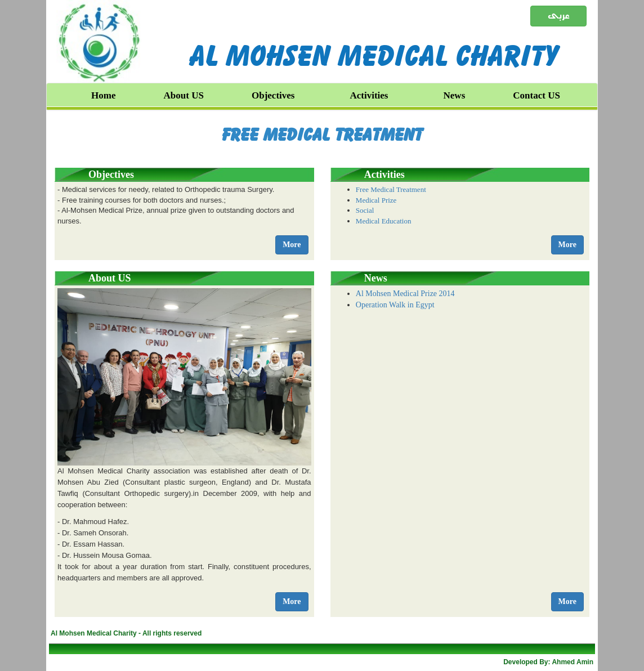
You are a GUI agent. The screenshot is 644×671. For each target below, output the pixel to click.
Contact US (536, 95)
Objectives (273, 95)
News (455, 95)
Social (365, 210)
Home (103, 95)
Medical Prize (376, 200)
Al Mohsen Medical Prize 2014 (405, 294)
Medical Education (384, 221)
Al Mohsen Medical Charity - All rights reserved (126, 633)
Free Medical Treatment (322, 135)
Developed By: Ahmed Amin (548, 662)
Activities (369, 95)
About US (184, 95)
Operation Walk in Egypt (395, 305)
